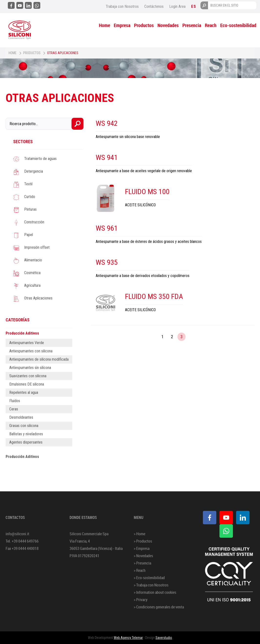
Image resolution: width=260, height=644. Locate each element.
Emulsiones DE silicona (27, 384)
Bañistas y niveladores (26, 434)
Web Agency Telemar (128, 638)
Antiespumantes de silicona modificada (39, 359)
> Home (140, 534)
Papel (29, 235)
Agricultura (32, 285)
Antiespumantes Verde (27, 343)
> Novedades (143, 556)
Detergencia (34, 171)
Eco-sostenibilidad (238, 25)
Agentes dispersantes (26, 442)
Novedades (168, 25)
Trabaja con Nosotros (122, 6)
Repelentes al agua (24, 392)
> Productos (143, 541)
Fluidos (15, 401)
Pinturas (30, 209)
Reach (211, 25)
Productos (144, 25)
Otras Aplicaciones (38, 298)
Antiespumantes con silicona (31, 351)
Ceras (14, 409)
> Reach (140, 570)
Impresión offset (37, 247)
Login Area (177, 6)
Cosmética (32, 273)
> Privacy (141, 600)
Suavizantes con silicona (28, 376)
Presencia (192, 25)
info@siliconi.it (17, 534)
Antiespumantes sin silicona (30, 368)
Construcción (34, 222)
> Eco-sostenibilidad (149, 578)
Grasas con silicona (24, 426)
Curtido (30, 197)
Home (104, 25)
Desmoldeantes (21, 417)
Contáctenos (154, 6)
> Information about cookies (155, 592)
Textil (28, 184)
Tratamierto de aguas (40, 159)
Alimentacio (33, 260)
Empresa (122, 25)
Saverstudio (164, 638)
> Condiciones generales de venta (159, 607)
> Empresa (142, 548)
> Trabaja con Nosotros (151, 585)
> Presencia (142, 563)
